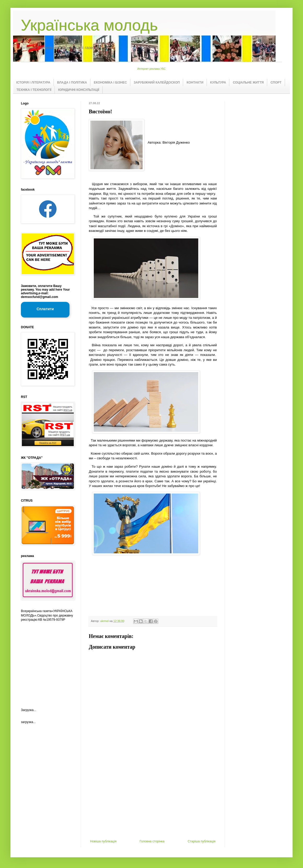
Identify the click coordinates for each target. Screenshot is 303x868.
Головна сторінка (152, 841)
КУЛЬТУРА (218, 83)
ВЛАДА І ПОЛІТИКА (72, 83)
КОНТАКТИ (195, 83)
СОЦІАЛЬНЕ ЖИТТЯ (248, 83)
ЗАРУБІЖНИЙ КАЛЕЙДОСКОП (157, 83)
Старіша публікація (202, 841)
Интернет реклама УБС (152, 69)
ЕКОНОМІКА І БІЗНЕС (110, 83)
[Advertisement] (153, 800)
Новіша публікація (103, 841)
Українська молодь (89, 25)
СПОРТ (276, 83)
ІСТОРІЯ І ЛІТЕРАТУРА (33, 83)
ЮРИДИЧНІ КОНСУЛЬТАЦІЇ (79, 90)
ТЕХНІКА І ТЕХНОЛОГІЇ (34, 90)
